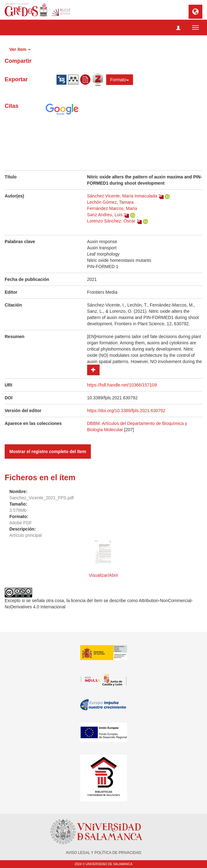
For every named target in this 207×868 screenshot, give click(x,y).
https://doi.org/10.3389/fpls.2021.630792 (126, 411)
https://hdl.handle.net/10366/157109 (122, 385)
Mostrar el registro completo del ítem (48, 451)
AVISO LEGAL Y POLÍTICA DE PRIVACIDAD (103, 853)
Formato (120, 80)
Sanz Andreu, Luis (105, 215)
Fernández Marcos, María (112, 208)
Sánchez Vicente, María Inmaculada (122, 196)
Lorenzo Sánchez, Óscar (111, 221)
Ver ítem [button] (20, 49)
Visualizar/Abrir (104, 575)
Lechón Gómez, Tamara (110, 202)
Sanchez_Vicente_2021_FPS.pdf (42, 498)
